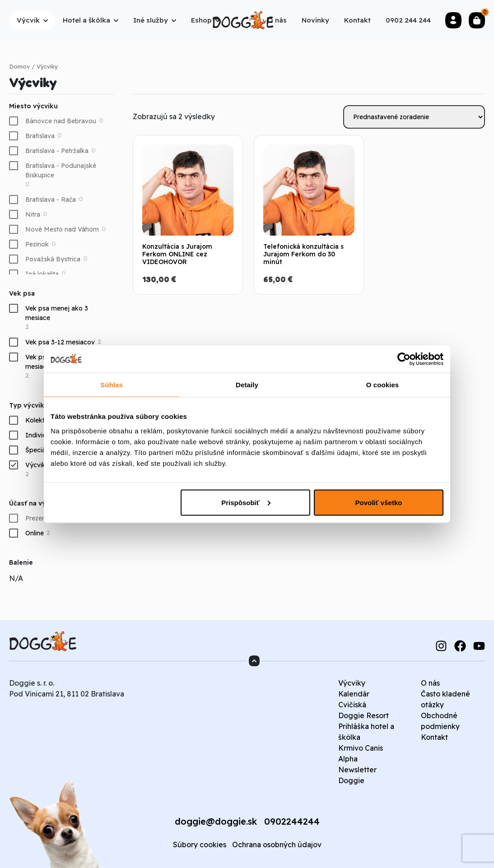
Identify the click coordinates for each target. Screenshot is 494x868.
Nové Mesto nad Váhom (62, 229)
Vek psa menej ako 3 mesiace (57, 313)
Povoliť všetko (379, 502)
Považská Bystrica (53, 259)
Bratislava (40, 136)
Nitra (33, 214)
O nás (430, 683)
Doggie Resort (364, 715)
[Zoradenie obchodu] (414, 117)
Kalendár (354, 694)
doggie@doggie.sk (216, 821)
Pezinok (37, 244)
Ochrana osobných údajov (277, 845)
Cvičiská (352, 705)
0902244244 (292, 821)
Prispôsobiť (246, 502)
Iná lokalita (42, 274)
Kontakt (434, 737)
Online (35, 533)
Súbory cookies (200, 845)
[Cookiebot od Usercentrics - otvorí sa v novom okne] (404, 359)
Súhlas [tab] (112, 384)
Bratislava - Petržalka (57, 151)
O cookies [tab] (383, 384)
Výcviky (352, 683)
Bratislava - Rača (51, 200)
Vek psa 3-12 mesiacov (60, 342)
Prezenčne (41, 518)
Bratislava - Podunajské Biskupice (61, 170)
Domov (19, 66)
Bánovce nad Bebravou (61, 121)
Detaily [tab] (247, 384)
